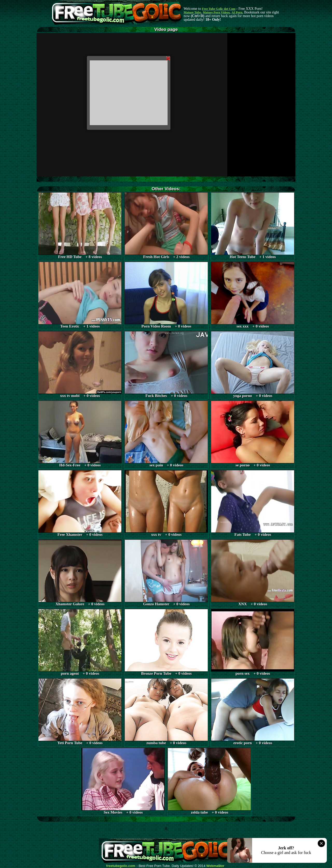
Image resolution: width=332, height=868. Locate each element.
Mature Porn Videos (216, 12)
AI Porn (237, 12)
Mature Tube (192, 12)
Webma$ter (216, 866)
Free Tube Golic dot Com (219, 9)
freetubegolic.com (121, 866)
